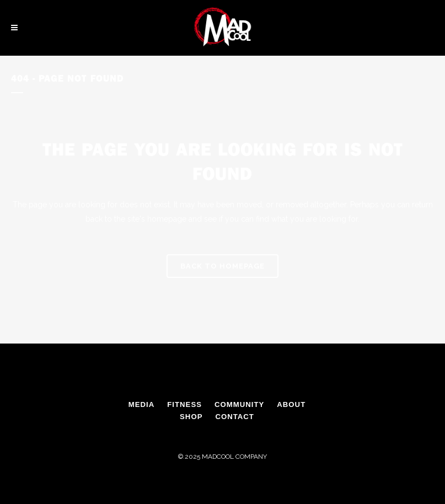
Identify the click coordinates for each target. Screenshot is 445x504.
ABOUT (291, 404)
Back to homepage (223, 266)
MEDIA (142, 404)
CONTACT (234, 417)
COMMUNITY (239, 404)
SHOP (191, 417)
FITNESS (184, 404)
